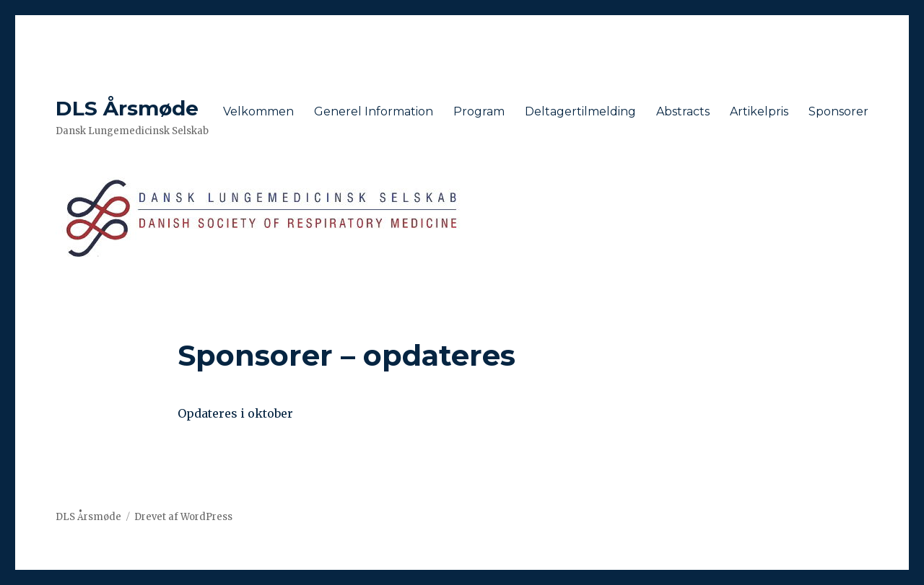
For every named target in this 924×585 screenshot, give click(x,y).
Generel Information (374, 111)
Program (479, 111)
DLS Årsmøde (127, 108)
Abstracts (683, 111)
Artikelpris (759, 111)
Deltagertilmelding (580, 111)
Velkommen (258, 111)
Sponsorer (838, 111)
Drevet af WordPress (183, 517)
